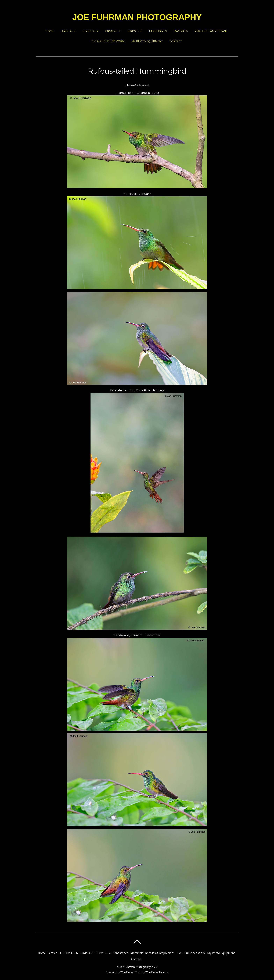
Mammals (181, 31)
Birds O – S (113, 31)
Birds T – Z (135, 31)
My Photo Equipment (147, 41)
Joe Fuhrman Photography (135, 967)
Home (50, 31)
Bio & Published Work (108, 41)
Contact (176, 41)
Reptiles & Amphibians (211, 31)
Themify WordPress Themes (152, 972)
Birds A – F (68, 31)
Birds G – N (91, 31)
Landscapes (158, 31)
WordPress (127, 972)
